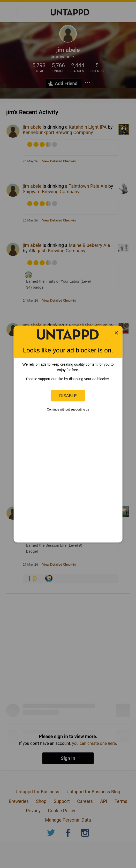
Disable (68, 396)
